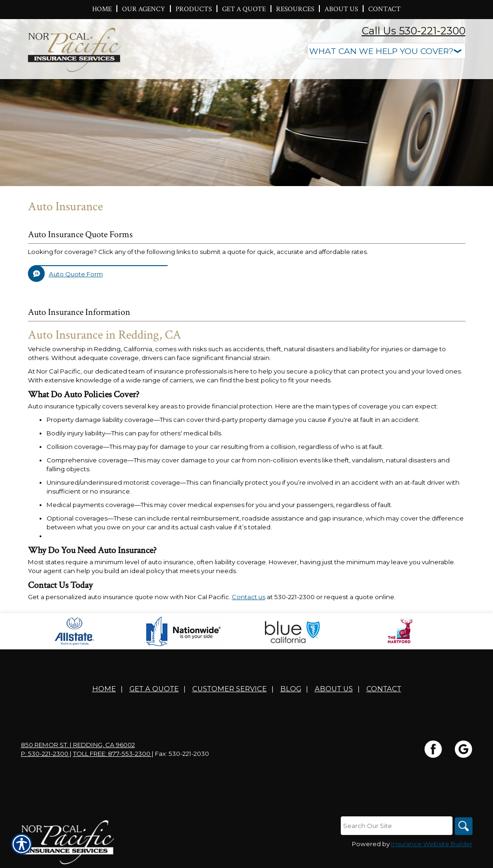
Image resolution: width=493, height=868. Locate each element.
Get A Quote (154, 689)
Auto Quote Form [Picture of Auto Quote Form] (76, 274)
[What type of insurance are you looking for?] (386, 51)
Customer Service (230, 689)
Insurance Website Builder (432, 844)
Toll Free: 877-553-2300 (112, 754)
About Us (334, 689)
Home (104, 689)
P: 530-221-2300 (45, 754)
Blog (291, 689)
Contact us (249, 597)
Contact (384, 689)
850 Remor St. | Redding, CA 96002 (78, 745)
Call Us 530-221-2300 (414, 31)
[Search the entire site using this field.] (396, 826)
